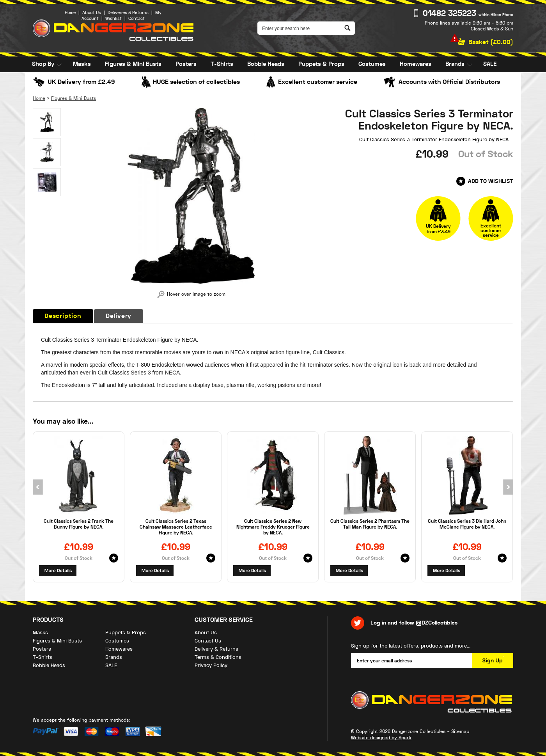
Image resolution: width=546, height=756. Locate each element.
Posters (186, 64)
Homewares (416, 64)
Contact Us (208, 641)
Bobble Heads (266, 64)
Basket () (491, 42)
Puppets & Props (321, 64)
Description (63, 316)
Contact (136, 19)
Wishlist (113, 19)
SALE (490, 64)
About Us (92, 13)
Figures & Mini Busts (133, 64)
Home (70, 13)
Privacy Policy (211, 665)
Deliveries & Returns (128, 13)
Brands (455, 64)
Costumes (372, 64)
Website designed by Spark (381, 738)
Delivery (119, 316)
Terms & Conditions (218, 657)
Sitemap (460, 731)
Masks (82, 64)
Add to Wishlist (491, 181)
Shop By (43, 64)
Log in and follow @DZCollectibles (414, 623)
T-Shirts (222, 64)
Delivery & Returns (216, 649)
